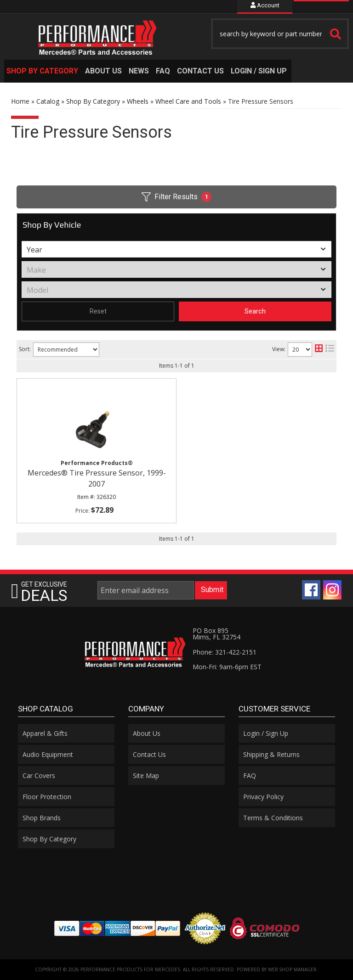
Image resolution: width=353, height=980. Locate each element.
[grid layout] (319, 350)
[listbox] (176, 249)
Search (255, 311)
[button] (280, 34)
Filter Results (176, 197)
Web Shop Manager (292, 969)
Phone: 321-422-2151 (225, 652)
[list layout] (330, 350)
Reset (98, 311)
